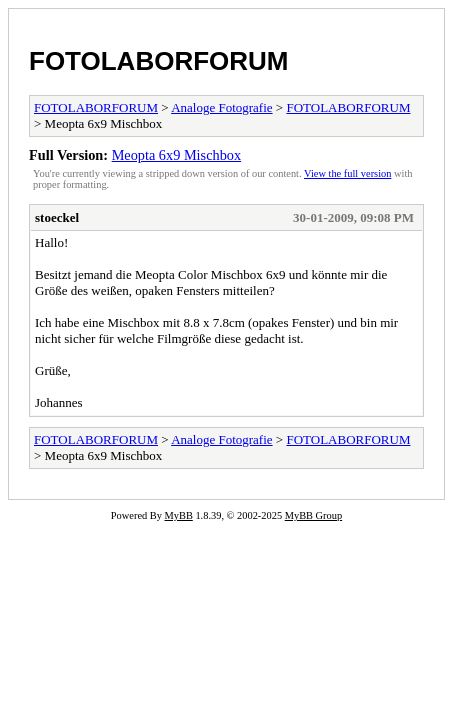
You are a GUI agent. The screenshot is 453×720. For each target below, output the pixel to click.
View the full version (347, 173)
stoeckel (57, 217)
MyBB (179, 515)
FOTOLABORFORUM (159, 61)
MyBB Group (313, 515)
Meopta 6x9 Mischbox (176, 155)
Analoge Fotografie (221, 107)
